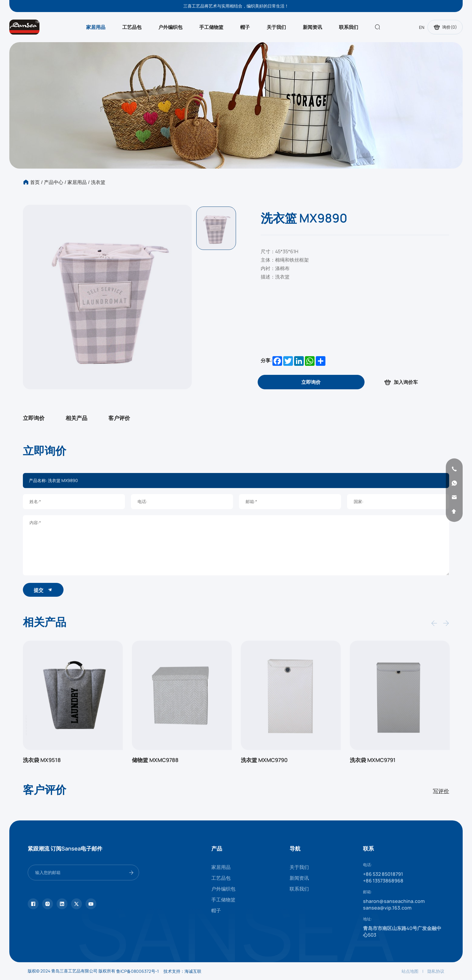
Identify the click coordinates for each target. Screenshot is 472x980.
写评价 (441, 791)
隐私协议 (436, 971)
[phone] (454, 469)
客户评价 (119, 418)
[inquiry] (311, 382)
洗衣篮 (98, 182)
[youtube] (91, 904)
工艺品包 (132, 27)
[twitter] (76, 904)
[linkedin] (62, 904)
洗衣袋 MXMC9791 (373, 760)
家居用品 (96, 27)
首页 (35, 182)
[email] (454, 497)
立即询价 (34, 418)
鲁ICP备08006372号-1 (137, 971)
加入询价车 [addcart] (401, 382)
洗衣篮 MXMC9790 (264, 760)
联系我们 (349, 27)
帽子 (245, 27)
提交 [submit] (43, 590)
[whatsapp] (454, 483)
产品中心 (54, 182)
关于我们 (276, 27)
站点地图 (410, 971)
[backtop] (454, 511)
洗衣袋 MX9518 (42, 760)
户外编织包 (170, 27)
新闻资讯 (312, 27)
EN (422, 27)
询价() (445, 27)
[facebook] (33, 904)
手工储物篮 (211, 27)
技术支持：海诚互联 (182, 971)
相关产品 (76, 418)
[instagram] (48, 904)
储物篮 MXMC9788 (155, 760)
